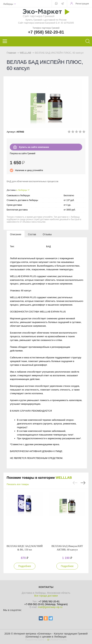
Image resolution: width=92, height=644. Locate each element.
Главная (11, 53)
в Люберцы (22, 190)
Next (83, 483)
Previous (75, 483)
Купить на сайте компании (34, 147)
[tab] (16, 234)
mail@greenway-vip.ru (50, 607)
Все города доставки (46, 596)
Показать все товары (18, 484)
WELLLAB (25, 53)
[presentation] (16, 234)
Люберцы (8, 4)
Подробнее (25, 566)
